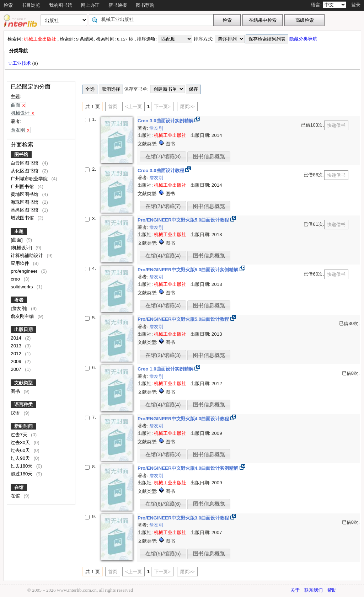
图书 (16, 391)
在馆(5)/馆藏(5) (163, 554)
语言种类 (23, 404)
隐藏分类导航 (304, 39)
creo (16, 279)
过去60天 (21, 450)
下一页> (162, 106)
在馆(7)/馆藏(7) (163, 206)
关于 (295, 590)
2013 (17, 346)
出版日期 (23, 329)
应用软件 (21, 263)
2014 (17, 338)
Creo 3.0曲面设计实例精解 (166, 121)
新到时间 (23, 426)
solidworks (22, 287)
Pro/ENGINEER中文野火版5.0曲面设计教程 (184, 220)
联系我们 (314, 590)
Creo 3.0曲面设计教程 (161, 170)
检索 (8, 5)
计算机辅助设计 (28, 255)
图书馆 (21, 154)
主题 (19, 231)
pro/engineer (25, 271)
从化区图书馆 (25, 171)
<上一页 (133, 106)
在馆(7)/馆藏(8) (163, 156)
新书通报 (118, 5)
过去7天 (20, 435)
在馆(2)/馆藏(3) (163, 355)
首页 (113, 106)
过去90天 (21, 458)
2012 (17, 354)
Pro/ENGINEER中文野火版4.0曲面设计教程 (184, 419)
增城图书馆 (23, 218)
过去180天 (22, 466)
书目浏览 (31, 5)
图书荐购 (145, 5)
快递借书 (336, 125)
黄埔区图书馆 (25, 194)
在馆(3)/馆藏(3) (163, 454)
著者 (19, 300)
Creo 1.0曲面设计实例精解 (166, 369)
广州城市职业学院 (30, 179)
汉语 (16, 413)
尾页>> (187, 106)
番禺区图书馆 (25, 210)
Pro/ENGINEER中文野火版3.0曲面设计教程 (184, 518)
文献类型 (23, 383)
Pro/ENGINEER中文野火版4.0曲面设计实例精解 (189, 468)
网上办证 (90, 5)
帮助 (332, 590)
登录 (356, 5)
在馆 (19, 487)
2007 (17, 369)
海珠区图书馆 (25, 202)
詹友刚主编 (23, 316)
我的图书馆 (61, 5)
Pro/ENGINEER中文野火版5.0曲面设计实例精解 (189, 270)
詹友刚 (156, 128)
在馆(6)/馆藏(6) (163, 504)
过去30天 (21, 443)
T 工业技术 (20, 63)
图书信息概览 (209, 156)
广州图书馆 (23, 186)
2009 (17, 361)
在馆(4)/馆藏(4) (163, 256)
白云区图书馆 (25, 163)
